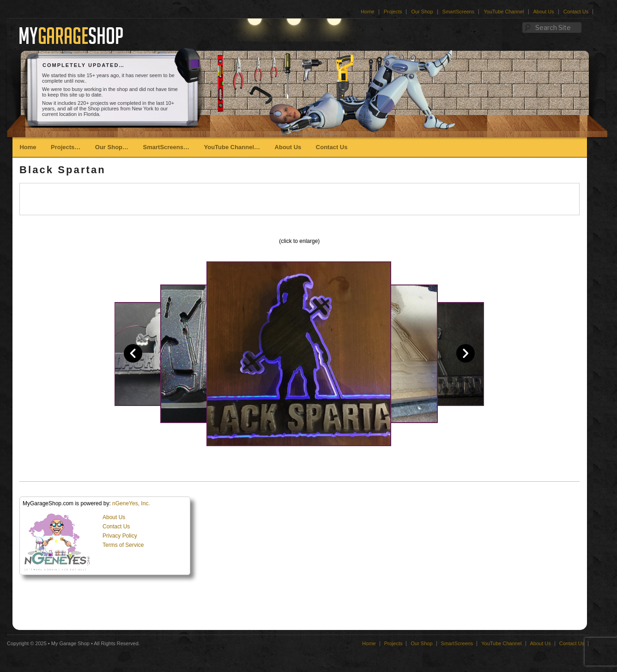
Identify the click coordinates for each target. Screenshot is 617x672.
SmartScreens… (166, 147)
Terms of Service (123, 545)
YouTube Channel (504, 12)
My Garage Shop (70, 643)
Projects (393, 12)
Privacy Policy (120, 536)
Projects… (66, 147)
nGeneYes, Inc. (131, 503)
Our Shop (422, 12)
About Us (544, 12)
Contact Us (576, 12)
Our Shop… (112, 147)
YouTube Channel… (232, 147)
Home (367, 12)
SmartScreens (459, 12)
